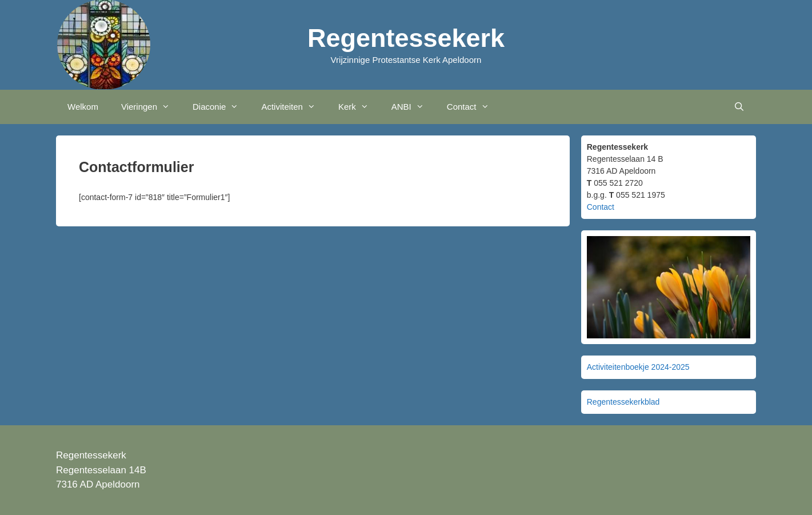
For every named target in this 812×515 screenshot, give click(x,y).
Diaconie (221, 107)
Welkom (83, 107)
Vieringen (151, 107)
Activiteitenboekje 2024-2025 (638, 367)
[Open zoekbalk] (739, 107)
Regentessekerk (406, 38)
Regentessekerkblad (623, 402)
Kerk (359, 107)
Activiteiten (294, 107)
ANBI (413, 107)
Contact (474, 107)
